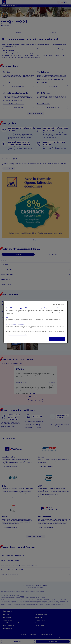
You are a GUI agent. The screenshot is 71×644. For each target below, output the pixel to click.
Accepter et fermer (57, 339)
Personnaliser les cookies (40, 339)
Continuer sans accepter (58, 304)
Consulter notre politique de (18, 335)
